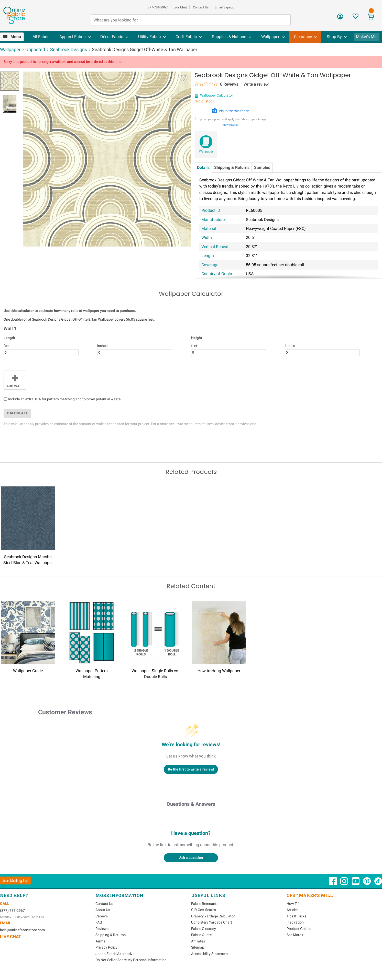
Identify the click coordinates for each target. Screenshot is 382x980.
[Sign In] (340, 18)
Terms (100, 941)
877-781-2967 (158, 7)
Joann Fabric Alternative (115, 954)
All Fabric (41, 37)
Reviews (102, 929)
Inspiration (295, 922)
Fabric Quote (201, 935)
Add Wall (15, 379)
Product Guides (299, 929)
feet (7, 346)
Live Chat (180, 7)
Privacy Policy (106, 947)
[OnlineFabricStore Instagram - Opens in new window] (345, 884)
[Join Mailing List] (15, 880)
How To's (293, 904)
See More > (295, 935)
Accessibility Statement (210, 954)
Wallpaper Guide (28, 671)
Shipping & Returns (232, 167)
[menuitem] (14, 37)
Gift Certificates (204, 910)
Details (203, 167)
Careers (102, 916)
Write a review (256, 84)
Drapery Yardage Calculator (213, 916)
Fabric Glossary (204, 929)
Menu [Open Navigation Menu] (16, 37)
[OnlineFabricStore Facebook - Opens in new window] (333, 884)
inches (102, 346)
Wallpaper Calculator (217, 95)
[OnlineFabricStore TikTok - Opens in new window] (378, 884)
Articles (292, 910)
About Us (103, 910)
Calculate (17, 413)
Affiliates (198, 941)
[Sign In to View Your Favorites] (356, 17)
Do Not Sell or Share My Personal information (131, 960)
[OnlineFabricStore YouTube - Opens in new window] (356, 884)
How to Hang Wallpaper (219, 671)
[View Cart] (371, 17)
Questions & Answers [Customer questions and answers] (191, 804)
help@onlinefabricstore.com (22, 930)
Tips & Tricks (296, 916)
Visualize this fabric (231, 111)
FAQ (99, 922)
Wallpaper (206, 151)
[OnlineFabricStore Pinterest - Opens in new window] (367, 884)
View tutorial (230, 125)
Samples (262, 167)
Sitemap (198, 947)
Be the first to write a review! (191, 769)
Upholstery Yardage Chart (212, 922)
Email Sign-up (225, 7)
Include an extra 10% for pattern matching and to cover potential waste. (65, 399)
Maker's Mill (367, 37)
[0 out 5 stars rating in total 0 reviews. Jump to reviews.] (216, 84)
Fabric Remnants (205, 904)
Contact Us (201, 7)
